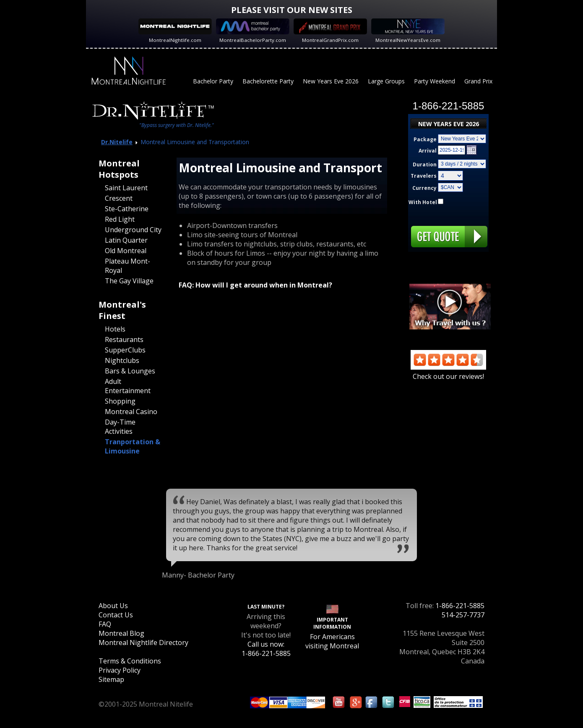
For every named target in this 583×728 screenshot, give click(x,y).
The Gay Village (129, 281)
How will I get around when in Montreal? (264, 285)
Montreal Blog (121, 633)
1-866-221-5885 (460, 606)
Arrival (428, 151)
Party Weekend (435, 81)
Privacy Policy (120, 670)
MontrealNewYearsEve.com (408, 40)
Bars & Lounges (130, 371)
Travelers (424, 176)
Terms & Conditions (130, 661)
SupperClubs (125, 350)
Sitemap (111, 679)
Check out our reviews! (448, 372)
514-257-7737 (463, 615)
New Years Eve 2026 (331, 81)
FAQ (105, 624)
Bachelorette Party (268, 81)
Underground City (133, 230)
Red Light (120, 219)
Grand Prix (478, 81)
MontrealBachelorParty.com (253, 40)
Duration (425, 165)
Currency (424, 188)
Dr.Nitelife (117, 142)
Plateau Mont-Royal (128, 266)
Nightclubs (122, 360)
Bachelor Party (213, 81)
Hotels (115, 329)
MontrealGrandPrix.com (330, 40)
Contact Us (116, 615)
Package (425, 139)
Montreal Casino (131, 412)
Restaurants (124, 339)
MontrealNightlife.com (175, 40)
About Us (113, 606)
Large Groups (386, 81)
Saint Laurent (126, 188)
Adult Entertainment (128, 386)
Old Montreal (126, 251)
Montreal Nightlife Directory (143, 643)
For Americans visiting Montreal (332, 641)
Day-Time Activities (120, 427)
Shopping (120, 401)
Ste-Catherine (127, 209)
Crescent (119, 198)
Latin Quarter (126, 240)
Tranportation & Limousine (133, 446)
